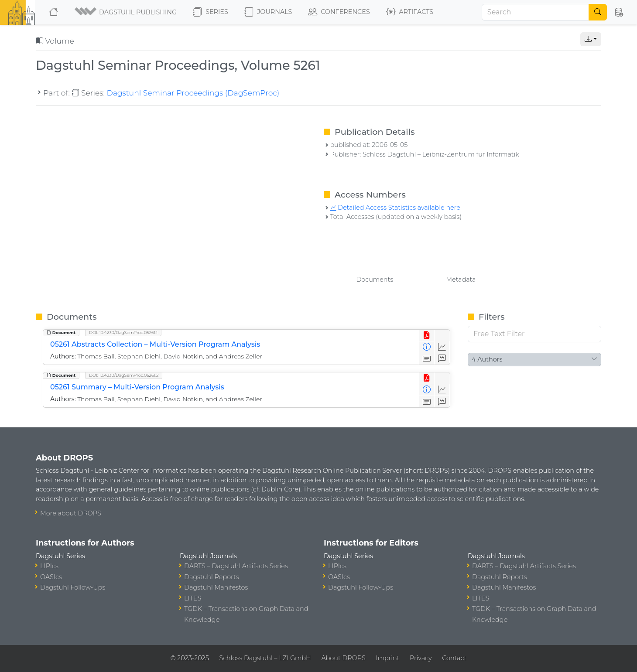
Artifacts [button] (410, 12)
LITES (193, 598)
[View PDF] (427, 336)
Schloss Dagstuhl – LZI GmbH (265, 658)
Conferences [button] (339, 12)
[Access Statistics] (442, 347)
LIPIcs (49, 566)
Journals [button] (268, 12)
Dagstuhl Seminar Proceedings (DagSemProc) (193, 93)
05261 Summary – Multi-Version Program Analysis (137, 387)
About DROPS (343, 658)
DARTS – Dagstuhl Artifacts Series (236, 566)
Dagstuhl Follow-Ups (73, 587)
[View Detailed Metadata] (427, 347)
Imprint (387, 658)
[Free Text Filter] (534, 334)
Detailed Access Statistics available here (395, 208)
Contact (454, 658)
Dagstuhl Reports (212, 577)
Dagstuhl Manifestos (216, 587)
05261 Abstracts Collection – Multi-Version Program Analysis (155, 344)
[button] (126, 12)
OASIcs (51, 577)
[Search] (535, 12)
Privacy (421, 658)
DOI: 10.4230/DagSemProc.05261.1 (123, 333)
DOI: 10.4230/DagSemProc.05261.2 (124, 375)
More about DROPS (71, 513)
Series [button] (211, 12)
